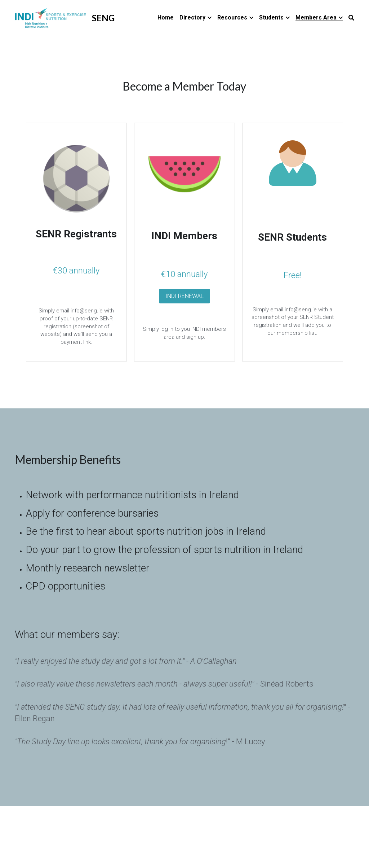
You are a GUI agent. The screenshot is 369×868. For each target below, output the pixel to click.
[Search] (351, 18)
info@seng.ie (301, 310)
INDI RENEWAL (184, 296)
